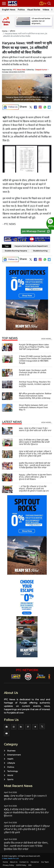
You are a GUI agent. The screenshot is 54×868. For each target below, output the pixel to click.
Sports (9, 779)
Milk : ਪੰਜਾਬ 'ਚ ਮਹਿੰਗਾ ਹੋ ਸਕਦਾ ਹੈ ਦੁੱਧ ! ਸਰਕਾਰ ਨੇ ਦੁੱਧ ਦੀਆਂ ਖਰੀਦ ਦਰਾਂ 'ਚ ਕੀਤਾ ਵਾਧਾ (35, 429)
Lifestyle (9, 763)
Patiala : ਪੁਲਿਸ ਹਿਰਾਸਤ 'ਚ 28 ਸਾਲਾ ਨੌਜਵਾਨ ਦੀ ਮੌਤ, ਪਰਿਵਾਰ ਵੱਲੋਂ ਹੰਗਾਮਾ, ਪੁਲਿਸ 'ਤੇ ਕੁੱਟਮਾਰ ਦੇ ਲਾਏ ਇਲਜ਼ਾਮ (35, 477)
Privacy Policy (8, 865)
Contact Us (24, 862)
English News (9, 10)
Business (10, 751)
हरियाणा (13, 31)
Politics (21, 10)
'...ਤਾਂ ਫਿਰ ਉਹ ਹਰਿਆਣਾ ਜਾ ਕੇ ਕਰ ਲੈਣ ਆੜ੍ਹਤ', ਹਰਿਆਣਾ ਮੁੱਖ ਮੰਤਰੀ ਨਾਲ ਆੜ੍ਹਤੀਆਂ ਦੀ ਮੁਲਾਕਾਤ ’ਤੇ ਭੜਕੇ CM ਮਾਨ (34, 489)
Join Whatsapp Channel (37, 231)
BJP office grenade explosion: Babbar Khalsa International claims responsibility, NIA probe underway (35, 396)
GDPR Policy (21, 865)
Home (5, 31)
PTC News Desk (19, 70)
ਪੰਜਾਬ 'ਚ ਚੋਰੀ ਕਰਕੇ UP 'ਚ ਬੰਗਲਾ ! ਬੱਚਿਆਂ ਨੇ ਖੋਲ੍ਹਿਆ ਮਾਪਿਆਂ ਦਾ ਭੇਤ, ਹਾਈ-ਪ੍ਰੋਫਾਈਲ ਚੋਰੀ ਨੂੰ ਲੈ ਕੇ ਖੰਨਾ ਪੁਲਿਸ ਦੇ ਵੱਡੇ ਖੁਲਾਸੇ (35, 454)
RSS (30, 865)
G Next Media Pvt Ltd (10, 858)
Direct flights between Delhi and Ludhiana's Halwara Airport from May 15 (33, 407)
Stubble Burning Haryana (16, 251)
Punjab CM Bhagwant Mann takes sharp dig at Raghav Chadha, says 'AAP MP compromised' (34, 347)
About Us (14, 862)
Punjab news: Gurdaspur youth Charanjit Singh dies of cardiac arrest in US (33, 372)
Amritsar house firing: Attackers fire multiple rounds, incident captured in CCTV (35, 384)
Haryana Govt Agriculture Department (31, 246)
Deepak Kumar (41, 70)
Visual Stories (34, 10)
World (8, 775)
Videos (46, 10)
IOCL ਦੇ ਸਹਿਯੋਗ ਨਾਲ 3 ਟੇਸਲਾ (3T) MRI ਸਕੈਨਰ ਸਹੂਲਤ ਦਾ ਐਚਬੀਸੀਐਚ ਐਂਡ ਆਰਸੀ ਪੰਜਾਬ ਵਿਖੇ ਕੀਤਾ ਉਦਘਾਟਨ (34, 442)
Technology (11, 771)
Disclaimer (35, 862)
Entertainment (12, 755)
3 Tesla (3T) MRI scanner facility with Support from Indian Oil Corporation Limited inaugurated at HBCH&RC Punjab (35, 360)
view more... (47, 339)
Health (9, 759)
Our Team (45, 862)
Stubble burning (40, 251)
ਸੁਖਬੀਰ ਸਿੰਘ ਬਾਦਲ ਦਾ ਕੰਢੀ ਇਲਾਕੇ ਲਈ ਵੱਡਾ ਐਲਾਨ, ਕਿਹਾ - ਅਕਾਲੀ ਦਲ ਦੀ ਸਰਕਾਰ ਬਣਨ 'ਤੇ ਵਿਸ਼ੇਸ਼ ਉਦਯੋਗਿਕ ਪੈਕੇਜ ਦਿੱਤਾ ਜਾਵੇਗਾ (35, 465)
